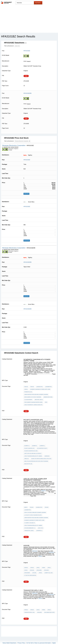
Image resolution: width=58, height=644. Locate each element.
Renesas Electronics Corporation (14, 145)
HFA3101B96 (39, 570)
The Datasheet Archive (6, 3)
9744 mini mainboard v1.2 (30, 528)
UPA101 (49, 568)
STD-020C (34, 573)
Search (38, 3)
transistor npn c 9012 (29, 612)
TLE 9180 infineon (28, 400)
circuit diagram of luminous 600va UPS (33, 405)
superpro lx (39, 531)
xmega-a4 (26, 459)
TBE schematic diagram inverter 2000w (33, 402)
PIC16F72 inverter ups (29, 448)
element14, (42, 446)
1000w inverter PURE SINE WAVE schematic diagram (36, 394)
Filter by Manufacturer (9, 46)
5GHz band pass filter (49, 612)
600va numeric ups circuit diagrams (33, 397)
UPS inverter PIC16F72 (42, 448)
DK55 (46, 402)
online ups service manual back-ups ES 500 (41, 459)
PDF (26, 76)
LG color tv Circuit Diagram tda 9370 (33, 515)
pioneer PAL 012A (28, 392)
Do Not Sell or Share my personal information (39, 643)
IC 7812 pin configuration (30, 575)
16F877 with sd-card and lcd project (33, 453)
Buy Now (26, 194)
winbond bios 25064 (48, 397)
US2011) (26, 389)
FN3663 (44, 568)
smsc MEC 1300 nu (39, 400)
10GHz (40, 556)
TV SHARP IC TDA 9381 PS (30, 523)
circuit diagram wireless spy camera (33, 456)
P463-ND (32, 387)
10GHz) (38, 568)
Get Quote (27, 241)
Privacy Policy (21, 643)
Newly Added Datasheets (9, 643)
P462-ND (26, 387)
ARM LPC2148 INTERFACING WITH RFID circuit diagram (36, 461)
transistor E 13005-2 (29, 531)
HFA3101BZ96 (27, 262)
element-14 (27, 446)
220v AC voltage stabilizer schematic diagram (35, 512)
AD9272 (43, 491)
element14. (35, 446)
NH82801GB (47, 456)
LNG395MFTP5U (48, 387)
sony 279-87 (41, 528)
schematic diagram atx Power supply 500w (40, 389)
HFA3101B (32, 570)
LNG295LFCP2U (40, 387)
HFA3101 (35, 551)
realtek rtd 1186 (28, 464)
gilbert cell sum (48, 573)
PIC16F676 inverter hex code (31, 451)
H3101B (26, 570)
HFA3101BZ (27, 160)
